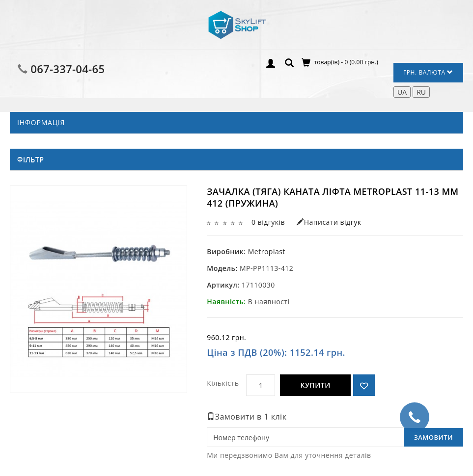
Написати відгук (329, 222)
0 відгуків (268, 222)
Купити (315, 385)
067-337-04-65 (68, 69)
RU (421, 92)
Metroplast (267, 251)
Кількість (223, 383)
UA (402, 92)
